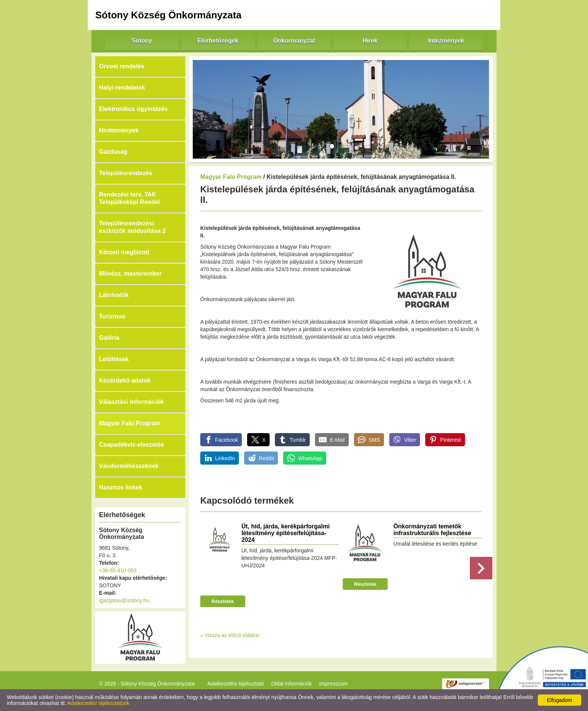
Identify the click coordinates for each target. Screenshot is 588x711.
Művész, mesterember (130, 274)
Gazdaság (113, 152)
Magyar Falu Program (130, 423)
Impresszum (333, 684)
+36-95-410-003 (118, 570)
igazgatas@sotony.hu (124, 600)
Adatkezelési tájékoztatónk (98, 703)
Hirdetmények (119, 130)
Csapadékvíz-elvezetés (131, 445)
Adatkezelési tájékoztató (236, 684)
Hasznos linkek (121, 487)
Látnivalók (114, 295)
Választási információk (131, 402)
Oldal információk (291, 684)
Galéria (109, 338)
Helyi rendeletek (122, 88)
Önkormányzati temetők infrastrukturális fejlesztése (432, 530)
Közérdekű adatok (125, 380)
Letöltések (114, 359)
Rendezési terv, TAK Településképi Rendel (129, 198)
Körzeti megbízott (124, 252)
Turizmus (112, 316)
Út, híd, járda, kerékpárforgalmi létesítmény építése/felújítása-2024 (286, 533)
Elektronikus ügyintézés (133, 109)
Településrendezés (126, 173)
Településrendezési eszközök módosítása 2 (132, 227)
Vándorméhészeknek (129, 466)
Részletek (223, 601)
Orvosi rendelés (122, 66)
